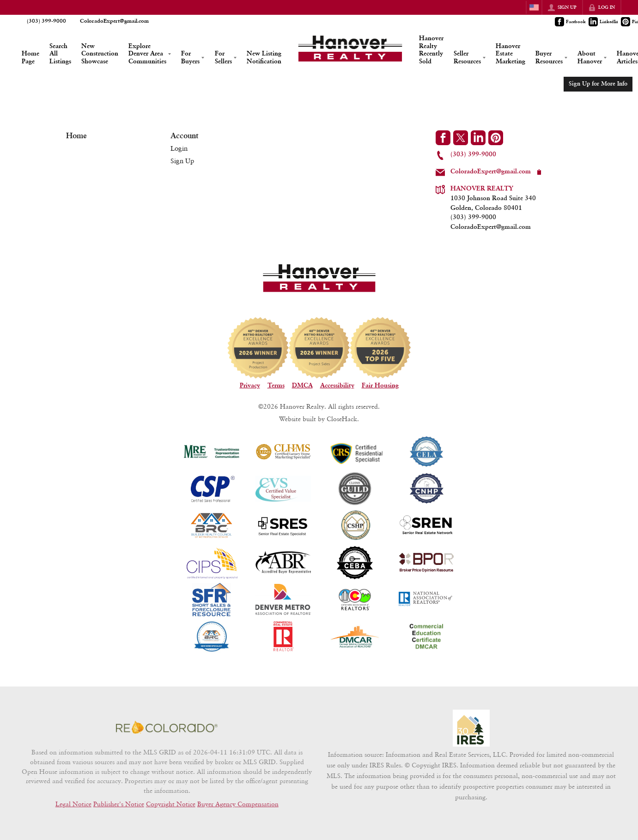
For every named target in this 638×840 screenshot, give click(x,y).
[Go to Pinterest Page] (496, 138)
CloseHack (342, 419)
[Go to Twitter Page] (461, 138)
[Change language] (534, 7)
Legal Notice (73, 804)
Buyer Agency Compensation (238, 804)
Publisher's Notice (119, 804)
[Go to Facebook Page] (571, 22)
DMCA (302, 386)
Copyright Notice (171, 804)
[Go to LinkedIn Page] (604, 22)
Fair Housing (380, 386)
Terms (276, 386)
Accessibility (337, 386)
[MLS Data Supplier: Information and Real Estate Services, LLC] (471, 728)
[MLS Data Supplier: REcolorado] (167, 727)
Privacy (250, 386)
